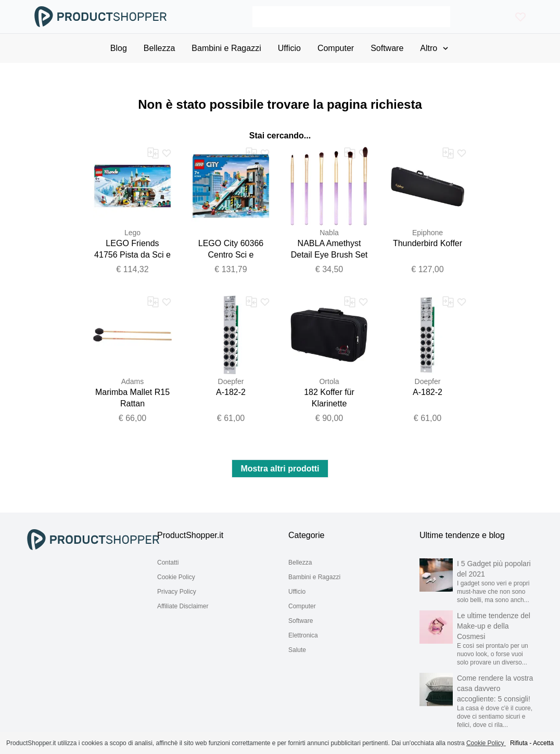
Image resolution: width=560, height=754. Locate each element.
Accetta (543, 743)
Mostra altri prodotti (280, 469)
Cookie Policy (176, 577)
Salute (297, 650)
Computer (302, 606)
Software (301, 621)
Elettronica (303, 635)
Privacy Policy (177, 592)
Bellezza (300, 563)
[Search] (351, 17)
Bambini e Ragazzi (314, 577)
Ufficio (297, 592)
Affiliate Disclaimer (183, 606)
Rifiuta (519, 743)
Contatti (168, 563)
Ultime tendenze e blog (462, 535)
